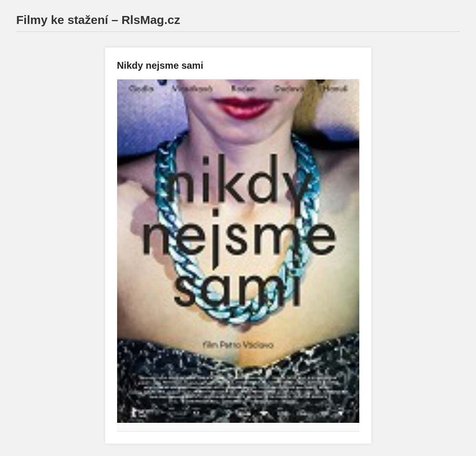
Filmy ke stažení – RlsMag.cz (98, 20)
